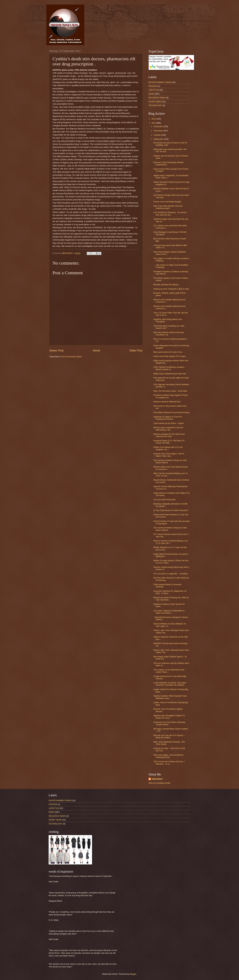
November (159, 131)
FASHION (153, 86)
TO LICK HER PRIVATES (164, 500)
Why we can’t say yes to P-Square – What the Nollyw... (169, 736)
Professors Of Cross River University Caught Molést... (169, 723)
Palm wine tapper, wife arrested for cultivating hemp (168, 756)
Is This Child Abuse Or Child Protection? (171, 510)
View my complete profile (159, 783)
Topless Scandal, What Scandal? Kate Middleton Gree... (170, 697)
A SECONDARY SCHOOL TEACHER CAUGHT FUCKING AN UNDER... (170, 684)
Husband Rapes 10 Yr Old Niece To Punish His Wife (169, 442)
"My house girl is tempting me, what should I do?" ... (169, 327)
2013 (154, 119)
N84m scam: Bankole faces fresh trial (170, 374)
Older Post (136, 351)
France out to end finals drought (167, 202)
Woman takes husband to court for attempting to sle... (168, 429)
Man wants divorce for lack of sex (168, 352)
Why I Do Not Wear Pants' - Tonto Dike (170, 391)
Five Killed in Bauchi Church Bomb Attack (171, 412)
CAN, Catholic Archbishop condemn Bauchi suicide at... (169, 368)
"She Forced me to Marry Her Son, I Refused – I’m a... (169, 763)
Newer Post (56, 351)
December (159, 126)
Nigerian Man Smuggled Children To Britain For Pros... (169, 717)
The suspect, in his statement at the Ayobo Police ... (169, 671)
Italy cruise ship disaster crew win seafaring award (168, 207)
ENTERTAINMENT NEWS (160, 82)
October (158, 135)
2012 (154, 123)
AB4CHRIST (157, 779)
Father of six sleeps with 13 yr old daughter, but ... (168, 448)
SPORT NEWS (155, 102)
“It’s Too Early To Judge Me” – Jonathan (171, 574)
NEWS (151, 94)
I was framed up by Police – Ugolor (169, 423)
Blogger (133, 974)
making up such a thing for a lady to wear (171, 289)
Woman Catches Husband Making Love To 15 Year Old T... (171, 542)
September (159, 139)
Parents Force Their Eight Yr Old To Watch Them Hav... (169, 455)
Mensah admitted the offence (166, 285)
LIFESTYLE (154, 90)
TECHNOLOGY (155, 105)
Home (96, 351)
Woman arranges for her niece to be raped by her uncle (169, 435)
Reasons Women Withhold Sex (167, 402)
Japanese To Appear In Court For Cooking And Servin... (168, 418)
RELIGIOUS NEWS (157, 98)
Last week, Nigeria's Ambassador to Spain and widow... (169, 612)
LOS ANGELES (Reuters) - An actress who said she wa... (170, 214)
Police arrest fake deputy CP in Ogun (169, 356)
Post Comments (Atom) (72, 357)
